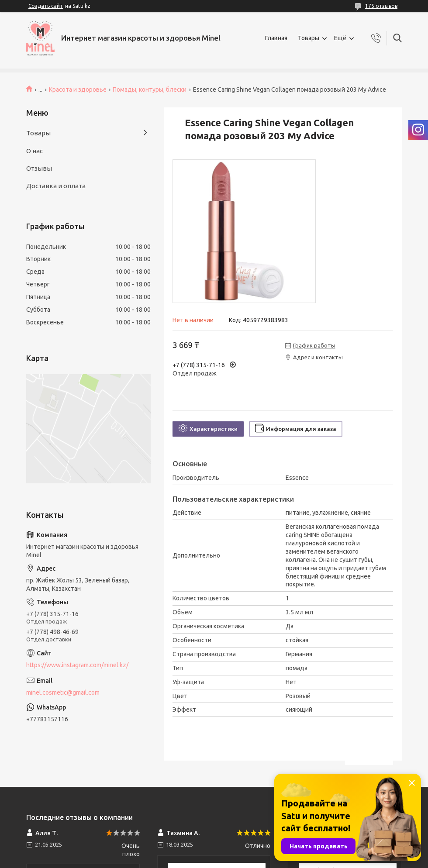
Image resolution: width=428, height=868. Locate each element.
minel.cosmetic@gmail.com (63, 692)
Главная (276, 38)
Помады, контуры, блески (150, 90)
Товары (309, 38)
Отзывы (39, 168)
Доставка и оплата (56, 186)
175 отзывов (381, 6)
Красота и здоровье (78, 90)
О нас (35, 151)
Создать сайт (46, 6)
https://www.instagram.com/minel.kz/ (77, 665)
